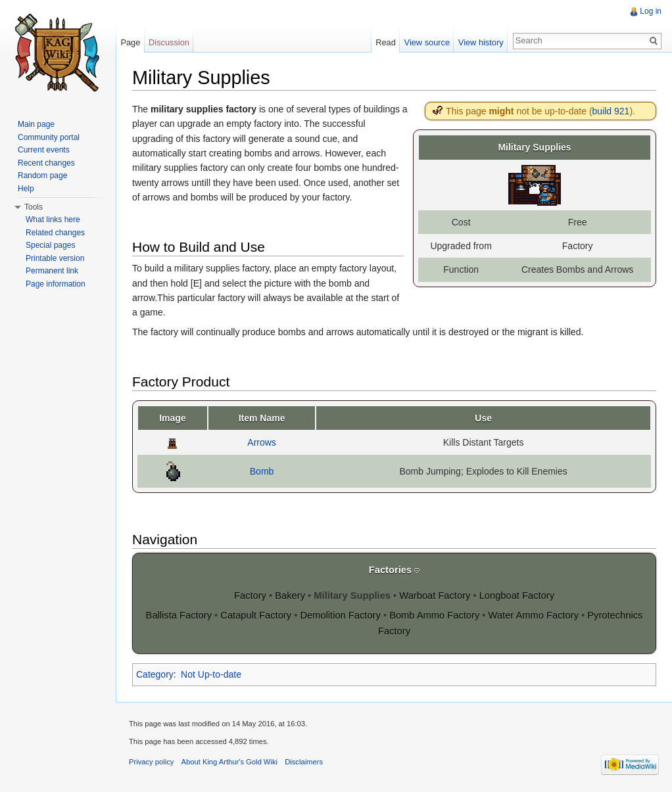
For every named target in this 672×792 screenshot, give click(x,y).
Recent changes (46, 163)
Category (155, 674)
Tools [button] (34, 207)
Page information (56, 284)
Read (386, 42)
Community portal (49, 137)
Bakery (290, 595)
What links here (53, 220)
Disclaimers (304, 762)
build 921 (611, 111)
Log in (651, 11)
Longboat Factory (517, 595)
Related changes (55, 233)
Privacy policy (151, 762)
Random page (42, 175)
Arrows (262, 442)
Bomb (262, 471)
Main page (36, 124)
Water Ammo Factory (534, 615)
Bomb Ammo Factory (434, 615)
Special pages (50, 245)
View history (481, 42)
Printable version (55, 258)
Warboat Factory (435, 595)
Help (26, 189)
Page (130, 42)
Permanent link (52, 271)
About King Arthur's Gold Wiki (229, 762)
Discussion (169, 42)
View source (427, 42)
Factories (390, 570)
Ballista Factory (179, 615)
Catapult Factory (256, 615)
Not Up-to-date (211, 674)
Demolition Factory (340, 615)
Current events (44, 150)
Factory (250, 595)
